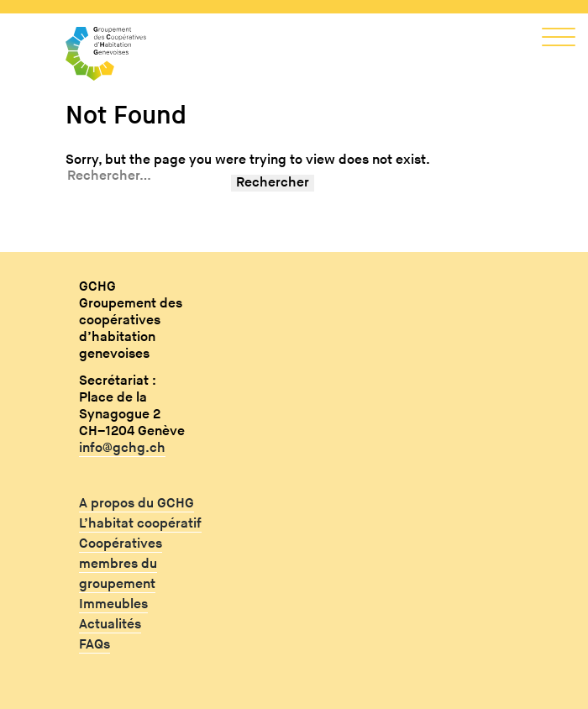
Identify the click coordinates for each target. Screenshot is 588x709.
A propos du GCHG (136, 504)
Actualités (110, 625)
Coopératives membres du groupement (121, 564)
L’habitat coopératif (140, 524)
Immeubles (113, 604)
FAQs (94, 645)
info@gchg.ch (122, 448)
